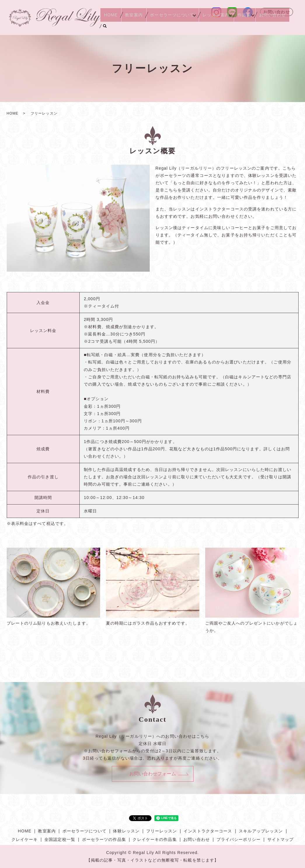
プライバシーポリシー (239, 839)
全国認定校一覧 (60, 839)
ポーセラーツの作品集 (104, 839)
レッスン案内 (216, 26)
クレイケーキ (25, 839)
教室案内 (138, 26)
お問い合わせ (277, 12)
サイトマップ (281, 839)
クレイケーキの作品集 (155, 839)
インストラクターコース (208, 831)
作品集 (244, 26)
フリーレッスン (162, 831)
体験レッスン (126, 831)
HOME (119, 26)
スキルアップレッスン (261, 831)
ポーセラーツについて (173, 26)
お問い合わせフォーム (153, 774)
